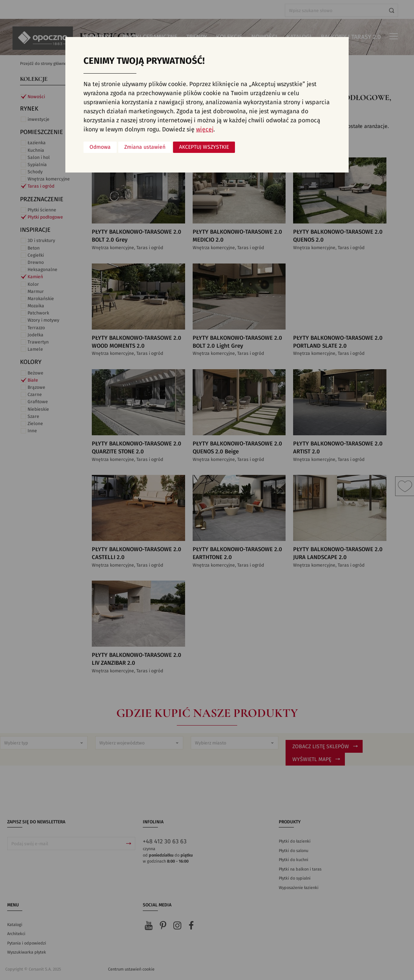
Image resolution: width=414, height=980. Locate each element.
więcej (205, 129)
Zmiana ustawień (145, 147)
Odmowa (100, 147)
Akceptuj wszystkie (204, 147)
